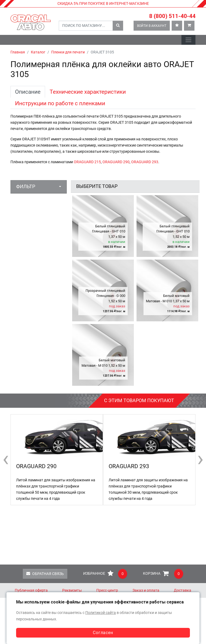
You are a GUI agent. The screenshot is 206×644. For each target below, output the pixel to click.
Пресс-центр (107, 590)
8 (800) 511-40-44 (172, 16)
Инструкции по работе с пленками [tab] (60, 103)
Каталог (38, 52)
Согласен (103, 633)
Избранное (105, 574)
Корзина (163, 574)
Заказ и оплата (146, 590)
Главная (18, 52)
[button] (39, 187)
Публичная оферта (31, 590)
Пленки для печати (68, 52)
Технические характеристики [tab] (88, 92)
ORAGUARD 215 (87, 162)
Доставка (183, 590)
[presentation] (6, 459)
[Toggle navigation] (188, 40)
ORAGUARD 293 (145, 162)
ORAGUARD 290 (116, 162)
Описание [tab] (28, 92)
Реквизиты (72, 590)
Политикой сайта (101, 613)
